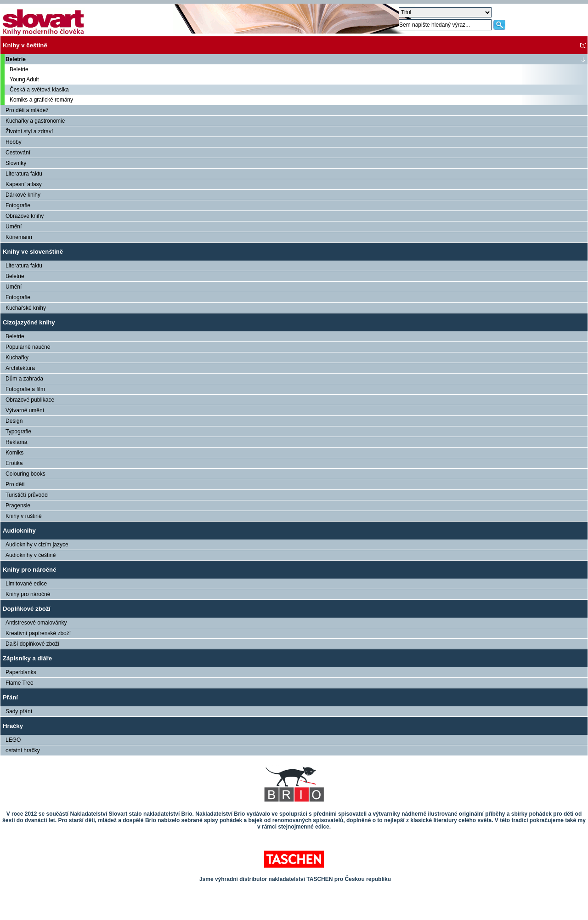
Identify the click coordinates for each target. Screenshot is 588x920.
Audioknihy (19, 531)
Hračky (13, 726)
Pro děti (15, 484)
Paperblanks (21, 672)
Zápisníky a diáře (27, 658)
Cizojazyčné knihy (29, 322)
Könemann (19, 237)
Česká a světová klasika (39, 90)
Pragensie (18, 505)
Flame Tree (20, 683)
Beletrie (16, 59)
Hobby (14, 142)
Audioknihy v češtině (31, 555)
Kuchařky (17, 358)
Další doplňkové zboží (32, 644)
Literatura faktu (24, 174)
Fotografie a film (25, 389)
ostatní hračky (23, 750)
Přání (10, 697)
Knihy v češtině (25, 45)
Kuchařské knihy (26, 308)
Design (14, 421)
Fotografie (18, 205)
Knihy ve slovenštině (33, 252)
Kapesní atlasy (24, 184)
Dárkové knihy (23, 195)
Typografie (18, 432)
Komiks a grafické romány (41, 100)
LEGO (13, 740)
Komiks (14, 453)
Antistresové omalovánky (36, 623)
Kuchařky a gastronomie (35, 121)
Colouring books (25, 474)
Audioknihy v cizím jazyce (37, 545)
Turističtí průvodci (27, 495)
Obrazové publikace (30, 400)
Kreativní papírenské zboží (38, 633)
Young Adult (24, 80)
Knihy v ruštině (24, 516)
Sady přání (19, 711)
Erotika (14, 463)
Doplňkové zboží (27, 609)
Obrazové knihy (25, 216)
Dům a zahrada (24, 379)
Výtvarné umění (25, 410)
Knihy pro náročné (30, 570)
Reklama (16, 442)
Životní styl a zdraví (29, 131)
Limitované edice (26, 584)
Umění (14, 227)
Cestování (18, 153)
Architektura (20, 368)
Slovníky (16, 163)
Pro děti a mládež (27, 110)
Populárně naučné (28, 347)
